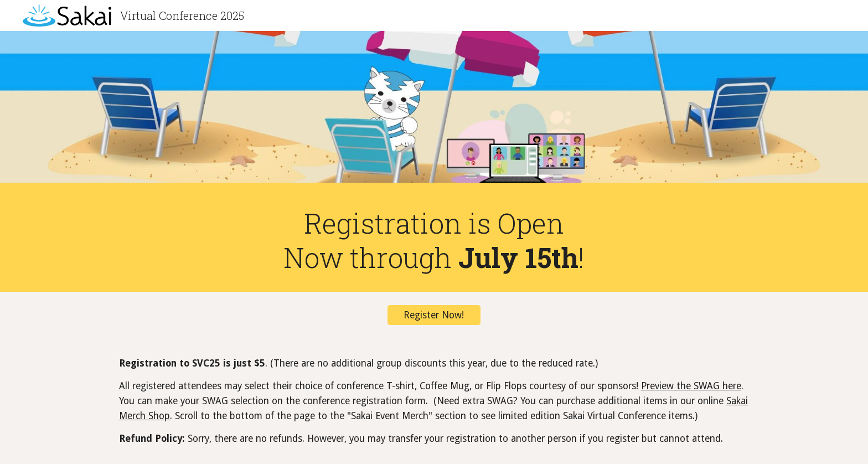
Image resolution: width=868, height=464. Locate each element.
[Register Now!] (434, 315)
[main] (434, 240)
